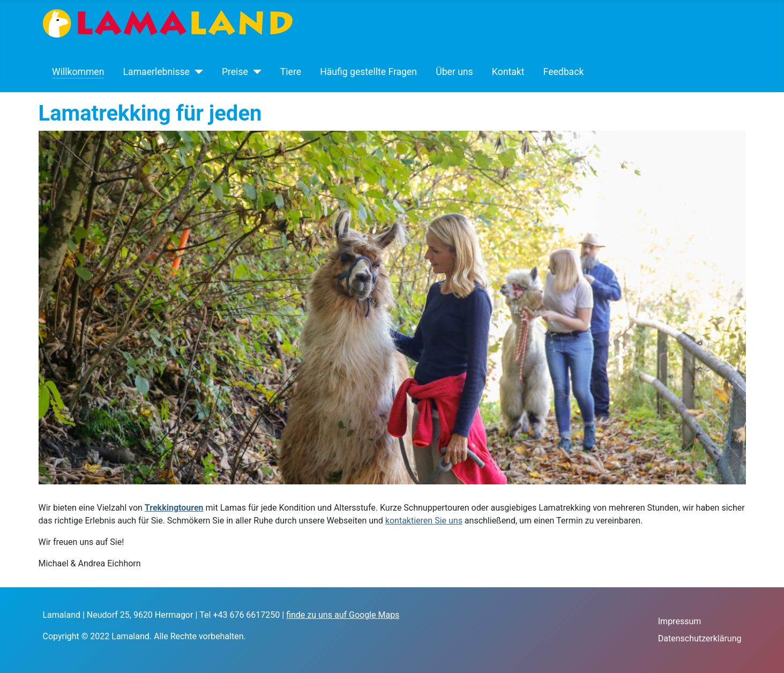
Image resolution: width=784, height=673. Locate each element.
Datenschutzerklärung (700, 638)
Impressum (680, 621)
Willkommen (78, 72)
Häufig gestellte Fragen (368, 72)
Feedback (564, 72)
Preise (235, 72)
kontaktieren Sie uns (424, 521)
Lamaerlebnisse (156, 72)
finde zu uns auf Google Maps (343, 615)
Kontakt (508, 72)
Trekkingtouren (174, 508)
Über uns (454, 72)
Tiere (291, 72)
